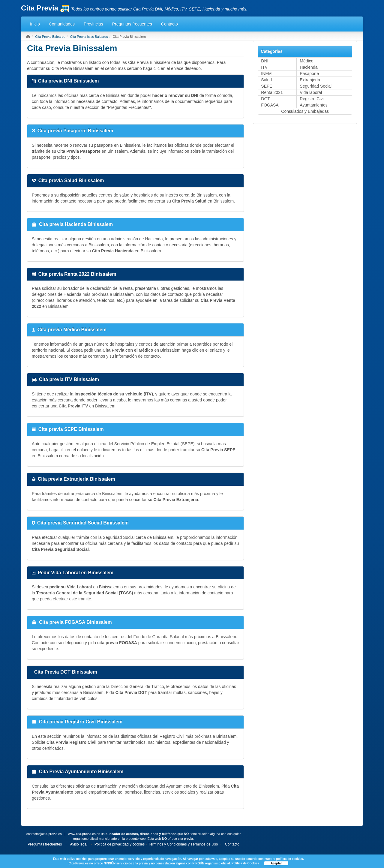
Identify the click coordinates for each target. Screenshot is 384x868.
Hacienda (309, 67)
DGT (265, 99)
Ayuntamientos (313, 105)
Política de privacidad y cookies (120, 844)
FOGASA (270, 105)
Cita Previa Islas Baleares (89, 37)
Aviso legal (79, 844)
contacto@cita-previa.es (44, 834)
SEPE (267, 86)
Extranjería (310, 80)
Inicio (35, 24)
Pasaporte (309, 74)
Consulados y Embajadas (305, 111)
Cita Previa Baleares (50, 37)
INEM (266, 74)
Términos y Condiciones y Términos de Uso (183, 844)
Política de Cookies (245, 863)
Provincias (93, 24)
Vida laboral (311, 92)
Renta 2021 (272, 92)
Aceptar (276, 863)
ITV (264, 67)
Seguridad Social (316, 86)
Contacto (169, 24)
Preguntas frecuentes (132, 24)
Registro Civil (312, 99)
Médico (306, 61)
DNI (265, 61)
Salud (266, 80)
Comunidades (62, 24)
